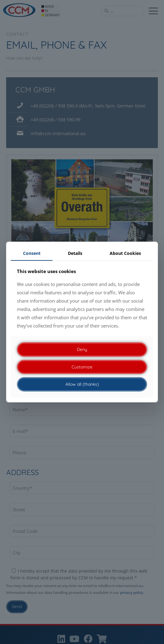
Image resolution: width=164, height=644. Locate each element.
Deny (82, 349)
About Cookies (125, 253)
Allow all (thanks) (82, 384)
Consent (32, 253)
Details (75, 253)
